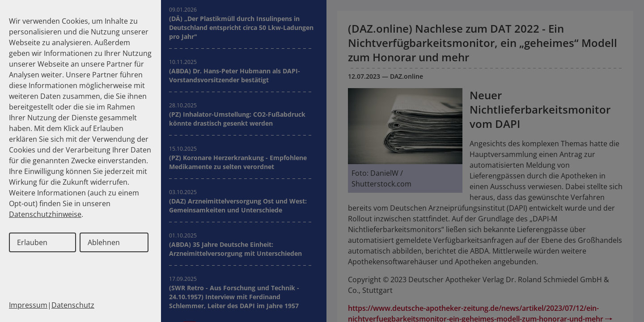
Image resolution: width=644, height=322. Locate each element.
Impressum (28, 305)
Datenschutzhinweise (45, 214)
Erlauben (32, 242)
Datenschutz (73, 305)
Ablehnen (104, 242)
